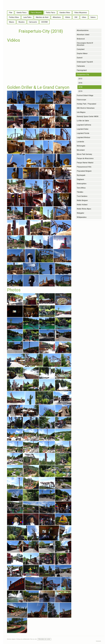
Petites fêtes (14, 17)
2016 (80, 83)
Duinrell (80, 58)
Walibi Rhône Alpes (84, 209)
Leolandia (80, 142)
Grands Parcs (22, 13)
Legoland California (84, 125)
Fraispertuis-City (83, 74)
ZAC (76, 17)
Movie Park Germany (84, 154)
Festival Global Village (85, 95)
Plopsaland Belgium (84, 171)
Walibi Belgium (82, 200)
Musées (22, 22)
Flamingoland (82, 70)
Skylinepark (81, 175)
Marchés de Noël (42, 17)
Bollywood (81, 39)
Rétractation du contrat (44, 639)
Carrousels (33, 22)
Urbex (84, 17)
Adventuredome (83, 30)
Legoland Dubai (83, 129)
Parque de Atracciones (85, 158)
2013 (80, 79)
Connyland (81, 49)
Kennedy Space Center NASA (88, 116)
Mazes (12, 22)
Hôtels (68, 17)
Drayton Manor (82, 53)
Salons (93, 17)
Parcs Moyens (36, 13)
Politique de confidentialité (23, 639)
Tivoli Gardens (82, 196)
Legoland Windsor (83, 137)
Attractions (57, 17)
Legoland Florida (83, 133)
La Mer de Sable (83, 121)
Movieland (81, 150)
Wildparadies (82, 217)
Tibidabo (80, 192)
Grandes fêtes (65, 13)
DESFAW (44, 22)
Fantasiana (81, 66)
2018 (80, 87)
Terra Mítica (81, 188)
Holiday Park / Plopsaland (86, 104)
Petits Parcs (51, 13)
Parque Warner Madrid (85, 163)
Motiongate (81, 146)
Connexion (98, 641)
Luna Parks (27, 17)
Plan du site (33, 639)
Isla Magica (81, 112)
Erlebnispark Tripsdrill (85, 62)
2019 (80, 91)
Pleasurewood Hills (84, 167)
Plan (11, 13)
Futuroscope (81, 100)
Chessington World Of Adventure (85, 44)
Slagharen (80, 179)
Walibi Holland (82, 205)
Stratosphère (82, 184)
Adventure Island (83, 35)
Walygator (80, 213)
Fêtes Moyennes (81, 13)
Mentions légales (11, 639)
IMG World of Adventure (86, 108)
